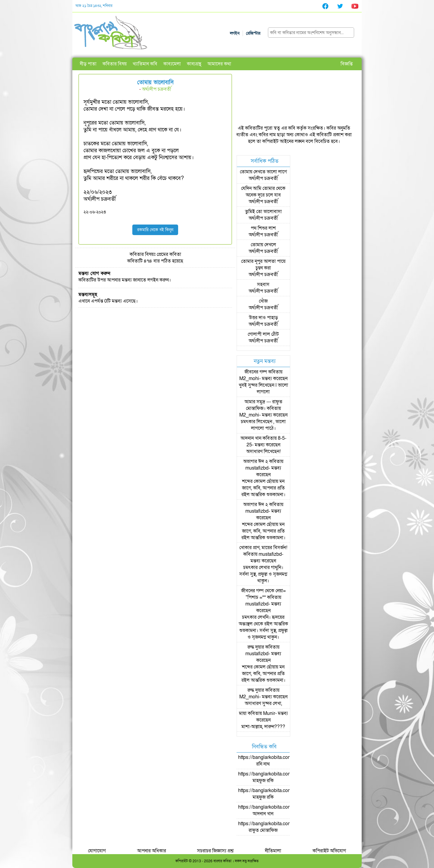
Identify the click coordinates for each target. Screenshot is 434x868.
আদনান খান (251, 438)
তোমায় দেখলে (263, 245)
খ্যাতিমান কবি (145, 64)
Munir (269, 713)
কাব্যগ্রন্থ (194, 64)
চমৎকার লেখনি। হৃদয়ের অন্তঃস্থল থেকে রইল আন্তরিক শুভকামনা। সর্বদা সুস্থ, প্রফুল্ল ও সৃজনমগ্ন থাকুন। (263, 627)
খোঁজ (263, 301)
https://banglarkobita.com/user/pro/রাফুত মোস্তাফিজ (275, 827)
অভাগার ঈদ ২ (256, 461)
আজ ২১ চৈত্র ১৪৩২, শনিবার (94, 6)
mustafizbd (257, 468)
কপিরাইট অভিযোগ (329, 851)
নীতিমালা (273, 851)
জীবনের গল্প (256, 372)
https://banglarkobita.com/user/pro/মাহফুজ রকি (275, 777)
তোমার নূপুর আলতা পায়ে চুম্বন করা (263, 265)
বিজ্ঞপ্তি (347, 64)
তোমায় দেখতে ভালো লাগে (263, 172)
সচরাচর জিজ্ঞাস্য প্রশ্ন (215, 851)
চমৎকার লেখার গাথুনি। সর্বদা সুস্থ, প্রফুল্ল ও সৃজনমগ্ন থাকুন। (263, 574)
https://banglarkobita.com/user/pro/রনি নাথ (275, 761)
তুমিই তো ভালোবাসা (263, 212)
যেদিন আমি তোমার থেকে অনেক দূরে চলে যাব (263, 192)
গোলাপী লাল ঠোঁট (263, 334)
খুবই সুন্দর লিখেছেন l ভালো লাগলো (263, 388)
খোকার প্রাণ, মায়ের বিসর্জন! (263, 548)
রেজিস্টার (253, 33)
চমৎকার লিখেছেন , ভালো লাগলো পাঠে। (263, 425)
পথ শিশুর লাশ (263, 228)
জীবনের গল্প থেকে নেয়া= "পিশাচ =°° (263, 594)
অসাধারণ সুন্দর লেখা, (263, 703)
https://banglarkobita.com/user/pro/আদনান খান (275, 810)
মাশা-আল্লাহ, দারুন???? (263, 727)
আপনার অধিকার (152, 851)
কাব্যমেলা (172, 64)
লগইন (235, 33)
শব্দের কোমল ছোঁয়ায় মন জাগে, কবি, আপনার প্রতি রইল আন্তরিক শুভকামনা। (263, 488)
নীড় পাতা (88, 64)
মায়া (243, 713)
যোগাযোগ (97, 851)
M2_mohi (249, 379)
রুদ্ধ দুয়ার (256, 647)
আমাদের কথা (219, 64)
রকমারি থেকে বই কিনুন (155, 230)
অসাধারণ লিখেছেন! (263, 451)
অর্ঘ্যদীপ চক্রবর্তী (157, 89)
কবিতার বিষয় (115, 64)
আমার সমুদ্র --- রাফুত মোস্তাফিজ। (263, 405)
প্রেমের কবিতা (169, 254)
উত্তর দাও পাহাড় (263, 318)
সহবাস (263, 285)
